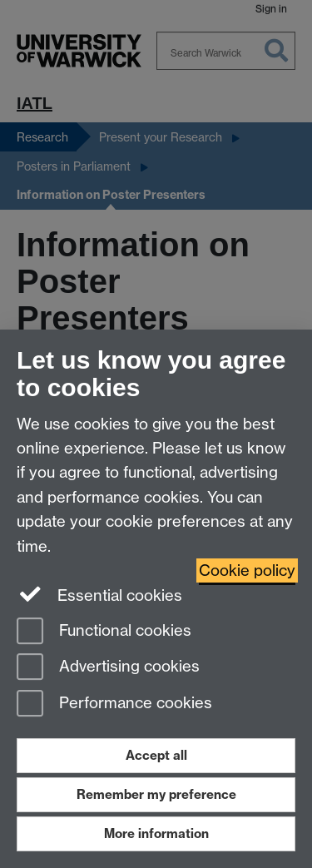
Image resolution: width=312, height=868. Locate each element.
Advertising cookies (108, 668)
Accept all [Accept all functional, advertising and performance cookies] (156, 755)
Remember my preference (156, 794)
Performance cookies (114, 704)
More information (156, 833)
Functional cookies (104, 632)
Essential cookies (99, 594)
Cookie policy (247, 570)
